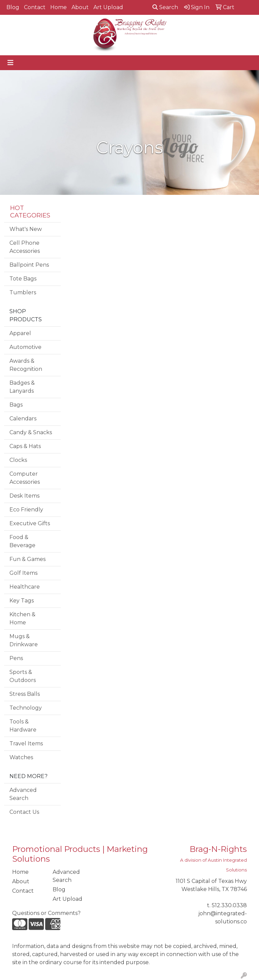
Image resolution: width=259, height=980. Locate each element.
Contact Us (24, 812)
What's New (26, 229)
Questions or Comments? (46, 913)
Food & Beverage (22, 541)
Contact (35, 7)
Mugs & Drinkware (24, 640)
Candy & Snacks (31, 432)
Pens (16, 658)
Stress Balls (25, 694)
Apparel (20, 333)
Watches (21, 757)
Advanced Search (23, 794)
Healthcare (25, 587)
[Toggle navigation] (10, 63)
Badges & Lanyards (22, 387)
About (80, 7)
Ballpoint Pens (29, 265)
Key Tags (22, 601)
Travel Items (26, 744)
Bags (16, 405)
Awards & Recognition (26, 365)
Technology (26, 708)
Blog (13, 7)
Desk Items (24, 496)
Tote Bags (23, 279)
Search (165, 7)
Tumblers (23, 292)
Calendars (23, 419)
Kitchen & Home (22, 618)
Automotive (25, 347)
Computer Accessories (25, 478)
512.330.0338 (229, 905)
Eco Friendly (26, 510)
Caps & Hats (25, 446)
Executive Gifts (30, 523)
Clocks (18, 460)
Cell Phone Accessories (25, 247)
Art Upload (108, 7)
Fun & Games (27, 559)
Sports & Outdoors (23, 676)
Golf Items (23, 573)
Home (59, 7)
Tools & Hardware (23, 726)
